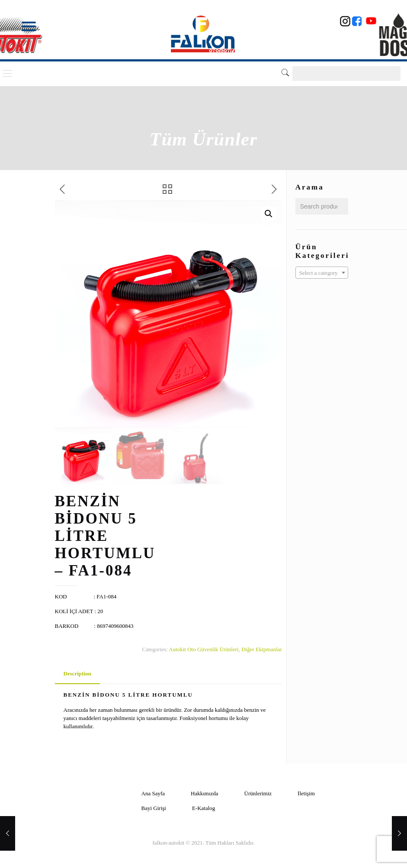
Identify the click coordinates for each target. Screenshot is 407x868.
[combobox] (322, 273)
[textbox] (322, 273)
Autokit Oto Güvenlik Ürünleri (203, 649)
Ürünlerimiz (258, 793)
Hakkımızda (205, 793)
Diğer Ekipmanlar (262, 649)
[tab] (77, 674)
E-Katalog (203, 808)
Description (77, 674)
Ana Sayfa (153, 793)
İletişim (306, 793)
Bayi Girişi (154, 808)
